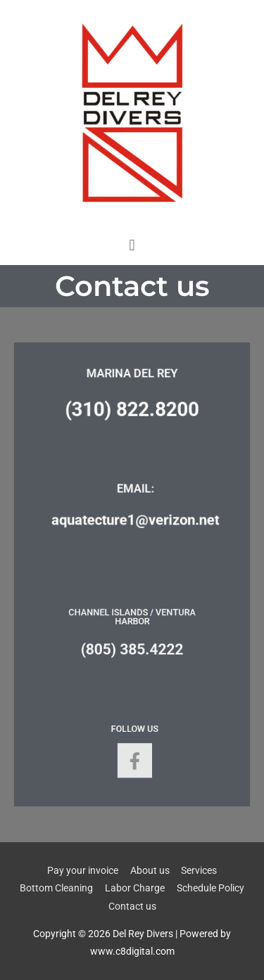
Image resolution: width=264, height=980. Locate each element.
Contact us (132, 906)
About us (150, 870)
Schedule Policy (210, 888)
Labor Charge (135, 888)
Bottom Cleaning (56, 888)
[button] (132, 245)
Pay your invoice (83, 870)
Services (199, 870)
